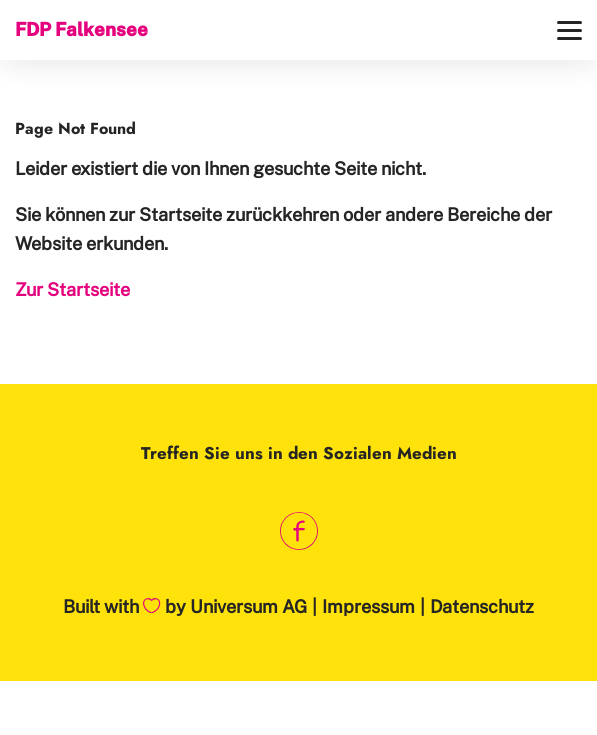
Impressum (368, 606)
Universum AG (248, 606)
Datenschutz (482, 606)
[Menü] (569, 30)
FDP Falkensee (81, 29)
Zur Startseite (72, 289)
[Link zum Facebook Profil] (298, 530)
